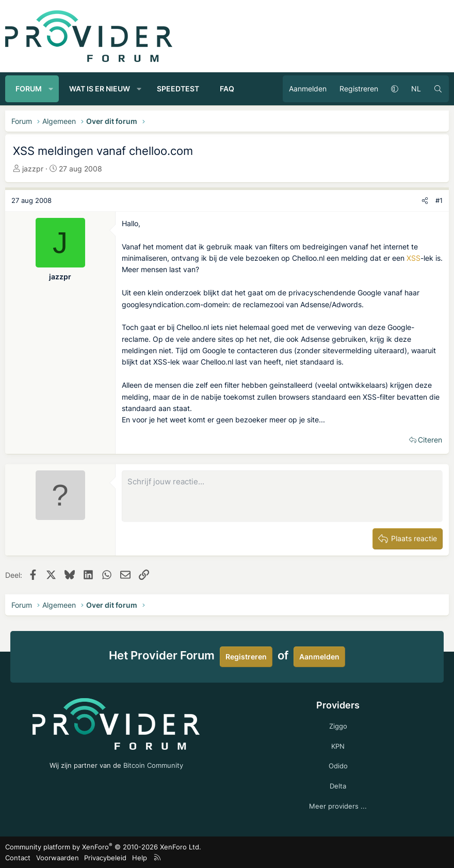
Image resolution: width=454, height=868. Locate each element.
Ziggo (338, 726)
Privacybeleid (105, 858)
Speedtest (178, 89)
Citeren (430, 440)
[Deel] (425, 201)
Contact (18, 858)
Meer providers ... (338, 806)
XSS (414, 258)
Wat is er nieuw (100, 89)
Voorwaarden (58, 858)
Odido (338, 766)
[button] (51, 89)
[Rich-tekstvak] (282, 496)
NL (416, 89)
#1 (439, 200)
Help (140, 858)
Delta (338, 786)
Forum (29, 89)
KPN (338, 746)
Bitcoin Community (153, 765)
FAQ (227, 89)
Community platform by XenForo (103, 847)
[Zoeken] (438, 89)
